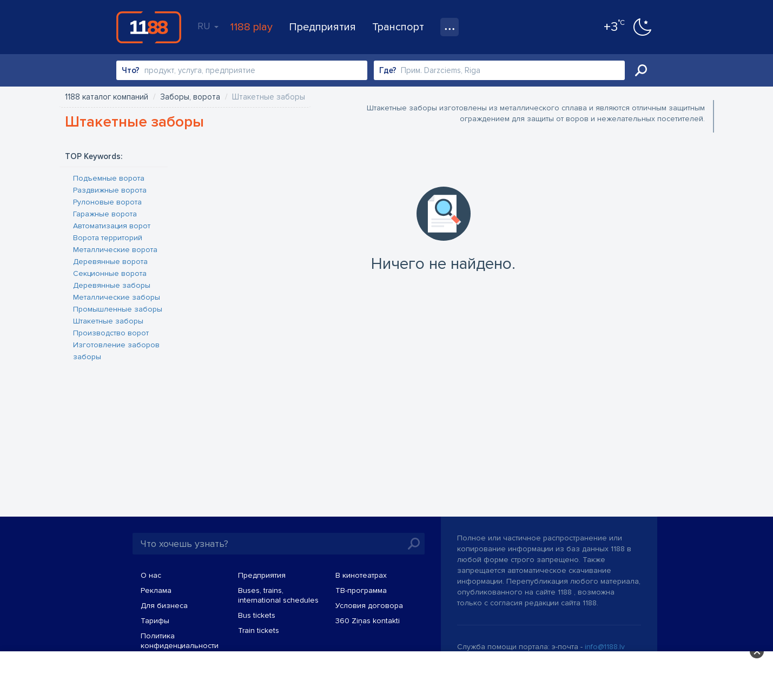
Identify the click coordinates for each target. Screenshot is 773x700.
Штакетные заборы (108, 321)
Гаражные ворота (105, 214)
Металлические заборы (117, 297)
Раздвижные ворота (110, 190)
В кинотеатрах (361, 575)
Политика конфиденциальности (180, 641)
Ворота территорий (108, 238)
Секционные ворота (110, 273)
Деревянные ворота (110, 262)
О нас (151, 575)
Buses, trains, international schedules (278, 595)
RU (208, 26)
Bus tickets (257, 615)
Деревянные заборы (112, 285)
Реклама (156, 590)
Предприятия (322, 27)
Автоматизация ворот (112, 226)
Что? (131, 70)
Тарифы (155, 621)
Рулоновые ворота (107, 202)
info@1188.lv (605, 647)
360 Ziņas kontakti (368, 621)
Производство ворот (111, 333)
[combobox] (242, 70)
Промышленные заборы (118, 309)
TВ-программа (361, 590)
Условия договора (369, 606)
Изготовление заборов (116, 345)
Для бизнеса (164, 606)
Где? (388, 70)
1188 (149, 27)
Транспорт (398, 27)
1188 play (251, 27)
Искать (641, 70)
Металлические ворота (115, 250)
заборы (87, 357)
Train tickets (259, 630)
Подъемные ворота (109, 178)
